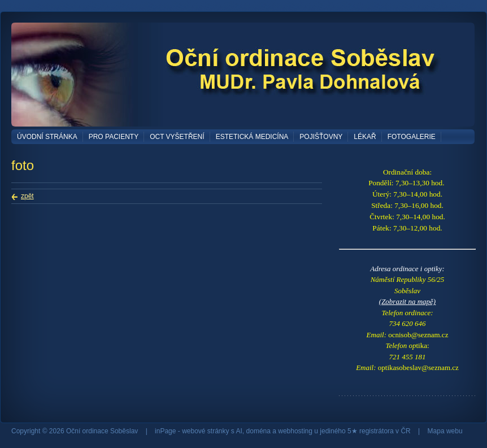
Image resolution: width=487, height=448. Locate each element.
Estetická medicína (252, 137)
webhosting (295, 431)
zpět (27, 196)
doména (258, 431)
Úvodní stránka (47, 137)
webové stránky (205, 431)
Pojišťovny (321, 137)
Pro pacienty (114, 137)
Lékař (365, 137)
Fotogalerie (412, 137)
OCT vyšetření (177, 137)
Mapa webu (445, 431)
